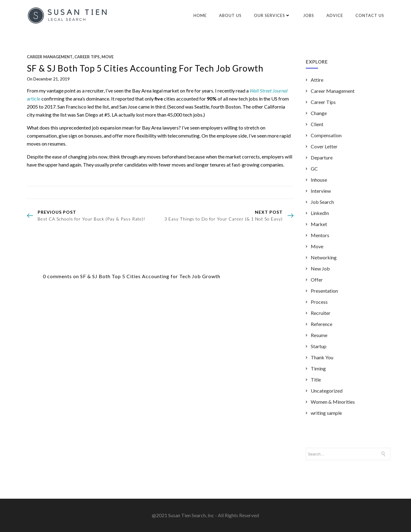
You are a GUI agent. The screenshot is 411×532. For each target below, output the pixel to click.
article (34, 99)
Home (200, 15)
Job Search (322, 202)
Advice (335, 15)
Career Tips (87, 57)
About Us (230, 15)
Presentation (324, 291)
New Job (320, 268)
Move (108, 57)
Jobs (309, 15)
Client (317, 124)
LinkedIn (320, 213)
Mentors (320, 235)
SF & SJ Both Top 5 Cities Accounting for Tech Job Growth (145, 68)
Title (316, 379)
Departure (322, 157)
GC (314, 169)
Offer (317, 280)
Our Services (272, 15)
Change (319, 113)
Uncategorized (327, 391)
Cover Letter (324, 146)
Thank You (322, 357)
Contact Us (370, 15)
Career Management (50, 57)
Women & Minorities (333, 402)
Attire (317, 80)
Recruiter (321, 313)
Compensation (326, 135)
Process (319, 302)
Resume (319, 335)
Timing (318, 368)
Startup (319, 346)
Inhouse (319, 180)
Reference (322, 324)
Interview (321, 191)
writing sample (326, 413)
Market (319, 224)
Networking (324, 257)
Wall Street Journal (269, 91)
